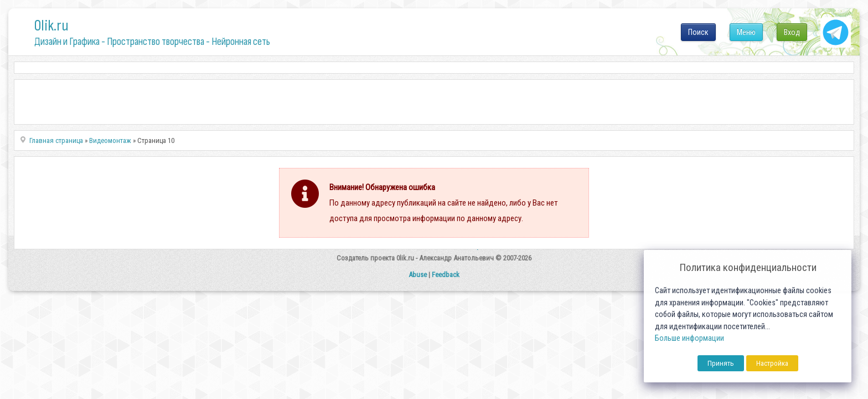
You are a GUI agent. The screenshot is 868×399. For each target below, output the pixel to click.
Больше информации (689, 338)
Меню (746, 32)
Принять (721, 363)
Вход (792, 32)
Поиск (698, 32)
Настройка (772, 363)
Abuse (418, 275)
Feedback (446, 275)
